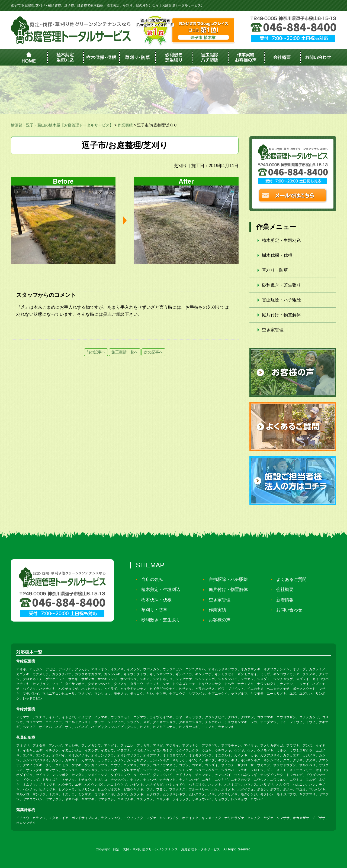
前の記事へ (96, 352)
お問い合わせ (288, 610)
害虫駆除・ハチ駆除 (281, 300)
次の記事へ (153, 352)
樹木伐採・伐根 (277, 255)
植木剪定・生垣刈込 (281, 240)
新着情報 (284, 600)
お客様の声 (218, 620)
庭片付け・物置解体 (281, 315)
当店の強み (151, 579)
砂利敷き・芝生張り (281, 285)
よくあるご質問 (290, 579)
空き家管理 (273, 330)
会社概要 (284, 590)
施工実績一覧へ (125, 352)
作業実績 (216, 610)
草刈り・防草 (275, 270)
